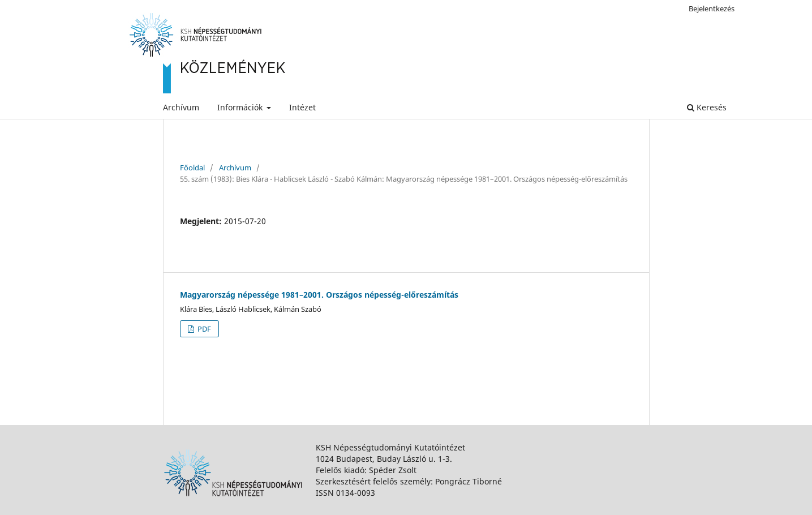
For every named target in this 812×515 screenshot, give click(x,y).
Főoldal (192, 168)
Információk (241, 107)
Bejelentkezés (712, 8)
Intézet (302, 107)
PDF (203, 329)
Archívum (181, 107)
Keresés (707, 107)
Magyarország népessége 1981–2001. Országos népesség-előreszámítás (319, 295)
